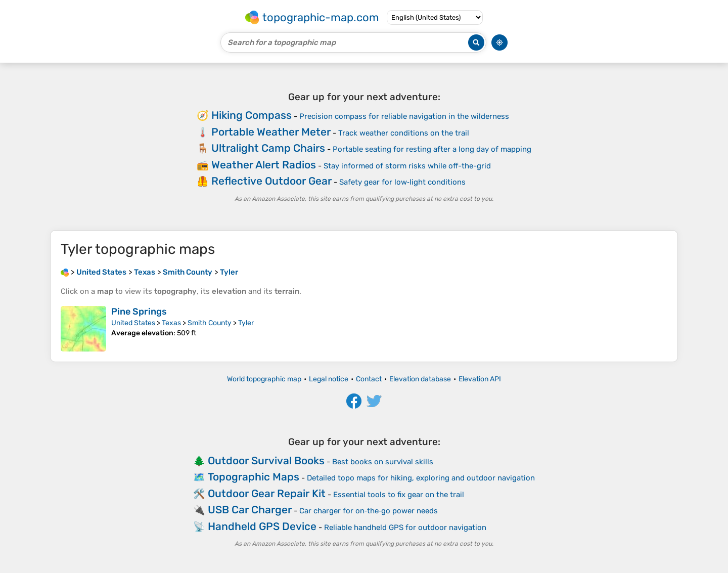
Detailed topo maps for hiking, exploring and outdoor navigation (421, 478)
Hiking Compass (252, 115)
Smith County (210, 323)
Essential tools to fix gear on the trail (399, 495)
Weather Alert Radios (264, 165)
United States (133, 323)
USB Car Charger (250, 510)
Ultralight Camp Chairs (268, 148)
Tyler (246, 323)
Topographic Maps (254, 477)
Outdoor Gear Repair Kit (267, 493)
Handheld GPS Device (262, 526)
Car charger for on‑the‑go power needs (369, 511)
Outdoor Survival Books (266, 460)
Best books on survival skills (383, 462)
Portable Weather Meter (271, 132)
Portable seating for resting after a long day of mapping (432, 149)
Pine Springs (139, 312)
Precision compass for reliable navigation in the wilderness (404, 116)
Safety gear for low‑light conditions (402, 182)
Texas (171, 323)
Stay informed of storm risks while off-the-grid (407, 166)
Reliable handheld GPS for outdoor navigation (405, 527)
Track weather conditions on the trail (404, 133)
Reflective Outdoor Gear (271, 181)
